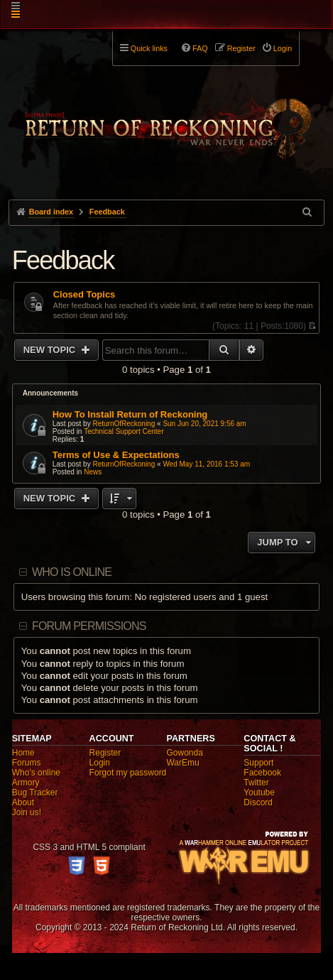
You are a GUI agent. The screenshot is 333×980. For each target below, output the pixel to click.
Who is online (72, 572)
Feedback (63, 260)
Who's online (36, 773)
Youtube (259, 793)
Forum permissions (89, 626)
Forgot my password (128, 773)
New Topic (51, 350)
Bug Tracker (35, 793)
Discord (258, 802)
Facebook (262, 773)
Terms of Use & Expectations (116, 455)
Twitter (256, 783)
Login (100, 763)
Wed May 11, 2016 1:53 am (206, 464)
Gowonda (184, 753)
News (93, 472)
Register (105, 753)
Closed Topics (84, 295)
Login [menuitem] (283, 48)
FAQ (200, 48)
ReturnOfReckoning (124, 424)
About (23, 802)
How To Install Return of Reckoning (130, 414)
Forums (27, 763)
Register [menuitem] (241, 48)
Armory (26, 783)
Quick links (149, 48)
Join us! (27, 812)
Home (23, 753)
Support (258, 763)
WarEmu (182, 763)
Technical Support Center (124, 431)
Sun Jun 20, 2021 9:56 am (204, 424)
